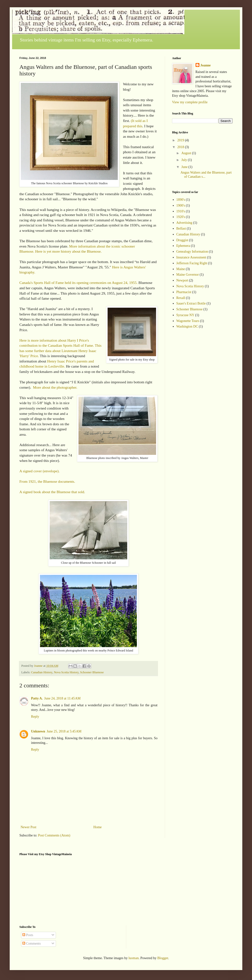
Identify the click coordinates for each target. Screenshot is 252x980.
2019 (181, 140)
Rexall (181, 298)
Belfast (181, 229)
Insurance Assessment (191, 257)
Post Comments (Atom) (54, 835)
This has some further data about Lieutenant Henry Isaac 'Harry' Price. (60, 351)
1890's (181, 200)
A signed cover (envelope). (39, 471)
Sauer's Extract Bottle (191, 303)
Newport (182, 280)
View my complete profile (190, 102)
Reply (35, 717)
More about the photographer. (55, 387)
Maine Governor (188, 275)
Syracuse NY (185, 315)
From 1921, (28, 481)
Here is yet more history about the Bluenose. (68, 251)
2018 (181, 147)
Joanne (206, 65)
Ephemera (183, 246)
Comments (31, 944)
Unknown (38, 731)
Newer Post (28, 827)
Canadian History (42, 672)
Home (97, 827)
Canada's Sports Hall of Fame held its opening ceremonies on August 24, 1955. (79, 283)
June (185, 167)
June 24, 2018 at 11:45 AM (62, 698)
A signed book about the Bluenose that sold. (52, 492)
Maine (181, 269)
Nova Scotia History (66, 672)
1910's (181, 211)
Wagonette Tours (188, 321)
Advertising (184, 223)
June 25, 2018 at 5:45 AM (64, 731)
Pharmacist (184, 292)
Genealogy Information (192, 252)
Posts (28, 935)
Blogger (163, 958)
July (185, 160)
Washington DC (187, 326)
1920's (181, 217)
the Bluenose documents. (56, 481)
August (187, 153)
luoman (134, 958)
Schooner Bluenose (92, 672)
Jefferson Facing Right (192, 263)
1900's (181, 205)
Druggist (182, 240)
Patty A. (37, 698)
